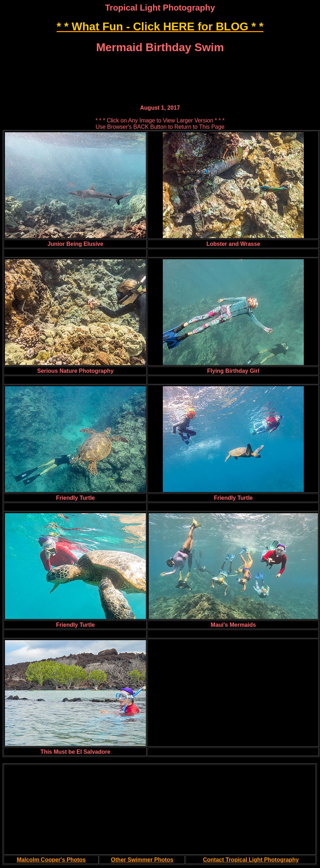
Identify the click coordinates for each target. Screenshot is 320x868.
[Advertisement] (160, 64)
